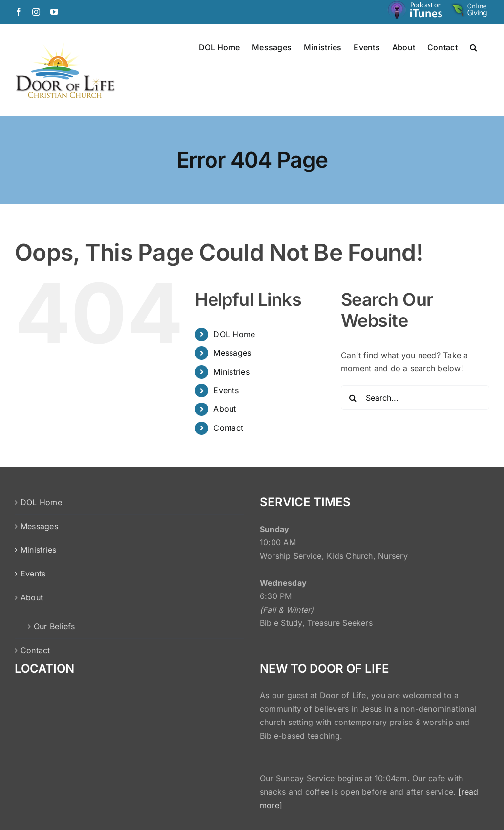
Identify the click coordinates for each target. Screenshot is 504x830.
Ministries (231, 372)
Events (226, 390)
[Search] (353, 398)
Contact (228, 428)
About (225, 409)
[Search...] (415, 398)
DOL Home (234, 334)
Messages (232, 353)
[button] (473, 47)
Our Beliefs (54, 626)
